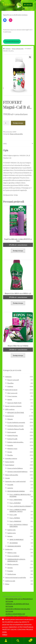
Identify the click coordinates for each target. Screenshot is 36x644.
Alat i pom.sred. (12, 393)
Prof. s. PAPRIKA (15, 518)
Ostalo (10, 452)
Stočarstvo (9, 549)
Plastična (10, 383)
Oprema (10, 568)
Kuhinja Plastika (13, 436)
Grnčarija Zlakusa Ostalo (15, 426)
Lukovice (10, 488)
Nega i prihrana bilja (18, 49)
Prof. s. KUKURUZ (15, 503)
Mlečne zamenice (13, 564)
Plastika (10, 455)
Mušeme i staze (12, 449)
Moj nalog (6, 641)
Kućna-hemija (10, 462)
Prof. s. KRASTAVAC (16, 500)
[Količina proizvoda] (6, 123)
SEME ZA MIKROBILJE (17, 540)
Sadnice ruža (11, 530)
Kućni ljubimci (10, 465)
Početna (8, 49)
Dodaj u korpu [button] (18, 251)
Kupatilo (10, 445)
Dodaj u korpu (18, 123)
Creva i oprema (12, 396)
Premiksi (10, 571)
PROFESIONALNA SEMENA (16, 491)
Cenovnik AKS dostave (12, 41)
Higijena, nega (12, 553)
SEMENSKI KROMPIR (14, 546)
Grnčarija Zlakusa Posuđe (16, 429)
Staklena (10, 386)
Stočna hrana (12, 574)
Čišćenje (10, 419)
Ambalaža (8, 377)
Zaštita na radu (10, 581)
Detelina (9, 4)
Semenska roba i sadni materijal (15, 481)
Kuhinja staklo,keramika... (16, 442)
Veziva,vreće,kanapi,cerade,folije (16, 578)
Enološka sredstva (11, 458)
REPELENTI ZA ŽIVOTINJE (16, 413)
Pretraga (18, 641)
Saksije (10, 399)
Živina (7, 584)
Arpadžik (10, 485)
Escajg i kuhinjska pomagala (16, 422)
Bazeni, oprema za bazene (13, 406)
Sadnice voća (12, 533)
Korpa (28, 639)
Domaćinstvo (10, 416)
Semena (10, 536)
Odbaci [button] (5, 634)
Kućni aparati (12, 432)
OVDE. (5, 632)
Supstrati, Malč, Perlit (14, 403)
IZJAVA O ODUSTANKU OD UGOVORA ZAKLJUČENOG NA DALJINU (17, 616)
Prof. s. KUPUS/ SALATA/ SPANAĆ (20, 506)
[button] (30, 57)
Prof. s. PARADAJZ (15, 521)
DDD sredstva (10, 409)
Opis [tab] (5, 144)
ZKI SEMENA (14, 543)
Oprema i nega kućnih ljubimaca (17, 472)
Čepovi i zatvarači (13, 380)
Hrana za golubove (13, 556)
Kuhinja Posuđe (12, 439)
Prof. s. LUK (13, 515)
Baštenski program (11, 390)
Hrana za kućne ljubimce (15, 468)
